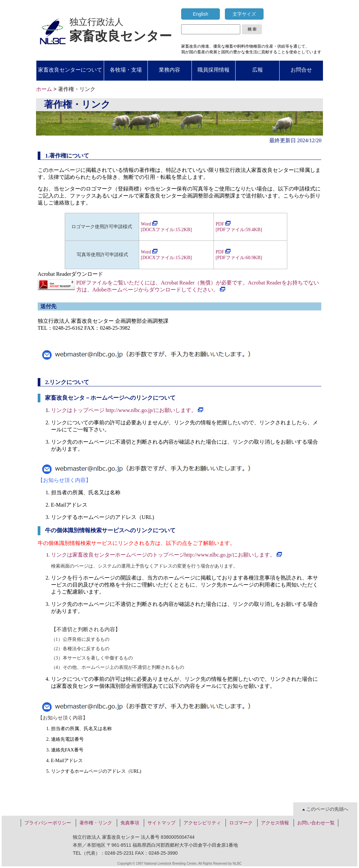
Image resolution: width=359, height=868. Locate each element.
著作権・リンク (96, 823)
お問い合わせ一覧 (316, 823)
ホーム (44, 89)
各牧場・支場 (126, 70)
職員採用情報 (214, 70)
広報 (258, 70)
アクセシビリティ (202, 823)
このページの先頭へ (325, 809)
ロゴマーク (241, 823)
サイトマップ (161, 823)
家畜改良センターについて (70, 70)
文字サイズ (244, 14)
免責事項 (130, 823)
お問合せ (301, 70)
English (201, 14)
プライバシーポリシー (48, 823)
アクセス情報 (275, 823)
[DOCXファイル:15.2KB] (166, 258)
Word (149, 224)
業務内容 (169, 70)
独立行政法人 (121, 30)
